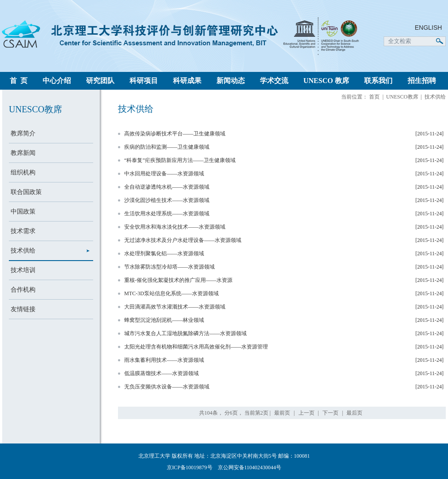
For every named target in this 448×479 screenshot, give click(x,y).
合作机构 (23, 290)
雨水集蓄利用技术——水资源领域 (164, 360)
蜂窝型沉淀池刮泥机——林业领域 (164, 320)
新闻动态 (231, 81)
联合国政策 (26, 192)
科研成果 (187, 81)
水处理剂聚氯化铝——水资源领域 (164, 253)
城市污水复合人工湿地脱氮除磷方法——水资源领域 (185, 333)
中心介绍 (57, 81)
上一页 (307, 413)
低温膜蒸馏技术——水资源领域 (161, 373)
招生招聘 (422, 81)
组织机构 (23, 172)
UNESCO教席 (402, 97)
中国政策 (23, 212)
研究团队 (100, 81)
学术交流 (274, 81)
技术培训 (23, 270)
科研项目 (144, 81)
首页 (374, 97)
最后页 (354, 413)
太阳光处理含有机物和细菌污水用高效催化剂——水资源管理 (196, 347)
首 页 (19, 81)
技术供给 (23, 251)
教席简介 (23, 133)
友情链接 (23, 309)
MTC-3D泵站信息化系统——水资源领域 (171, 293)
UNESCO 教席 (326, 81)
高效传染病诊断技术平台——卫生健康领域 (175, 134)
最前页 (282, 413)
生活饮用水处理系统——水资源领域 (167, 214)
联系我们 (378, 81)
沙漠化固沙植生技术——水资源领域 (167, 200)
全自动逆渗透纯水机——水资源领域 (167, 187)
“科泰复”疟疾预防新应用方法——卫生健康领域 (180, 160)
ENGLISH (428, 28)
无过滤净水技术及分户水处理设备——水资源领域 (183, 240)
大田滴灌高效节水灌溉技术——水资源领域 (175, 307)
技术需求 (23, 231)
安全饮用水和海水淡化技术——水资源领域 (175, 227)
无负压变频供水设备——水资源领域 (167, 387)
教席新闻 (23, 153)
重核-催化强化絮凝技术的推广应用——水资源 (178, 280)
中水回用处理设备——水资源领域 (164, 174)
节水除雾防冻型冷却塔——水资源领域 (169, 267)
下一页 (330, 413)
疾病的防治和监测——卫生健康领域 (167, 147)
